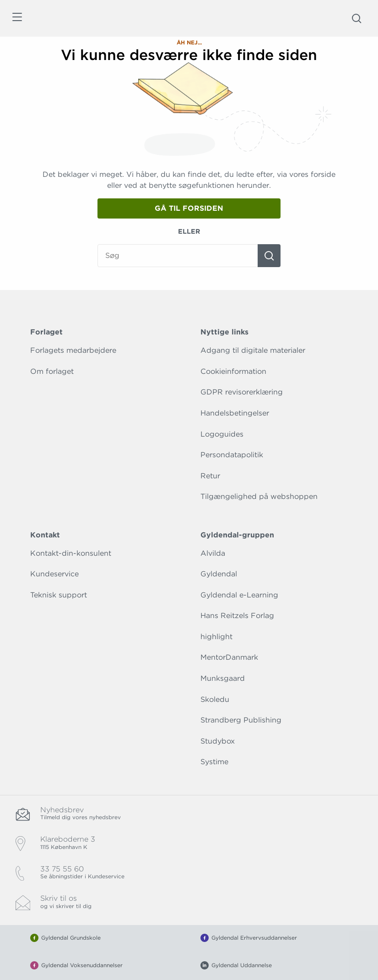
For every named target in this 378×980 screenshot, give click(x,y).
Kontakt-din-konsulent (71, 553)
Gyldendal (219, 574)
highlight (216, 637)
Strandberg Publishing (241, 720)
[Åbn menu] (17, 19)
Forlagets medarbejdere (73, 350)
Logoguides (222, 434)
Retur (210, 476)
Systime (214, 762)
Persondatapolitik (232, 455)
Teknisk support (59, 595)
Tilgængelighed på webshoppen (259, 496)
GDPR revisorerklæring (242, 392)
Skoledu (215, 699)
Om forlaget (52, 371)
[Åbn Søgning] (356, 18)
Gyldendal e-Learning (239, 595)
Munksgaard (223, 678)
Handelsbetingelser (235, 413)
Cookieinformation (233, 371)
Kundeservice (54, 574)
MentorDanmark (229, 657)
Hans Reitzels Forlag (237, 616)
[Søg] (269, 256)
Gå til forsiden (189, 208)
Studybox (218, 741)
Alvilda (213, 553)
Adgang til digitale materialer (253, 350)
